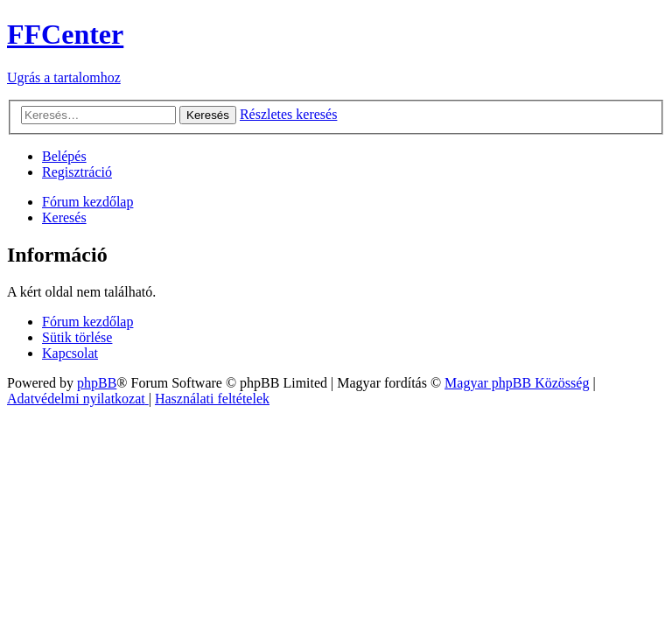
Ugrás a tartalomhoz (64, 77)
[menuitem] (64, 156)
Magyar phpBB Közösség (517, 383)
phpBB (97, 383)
